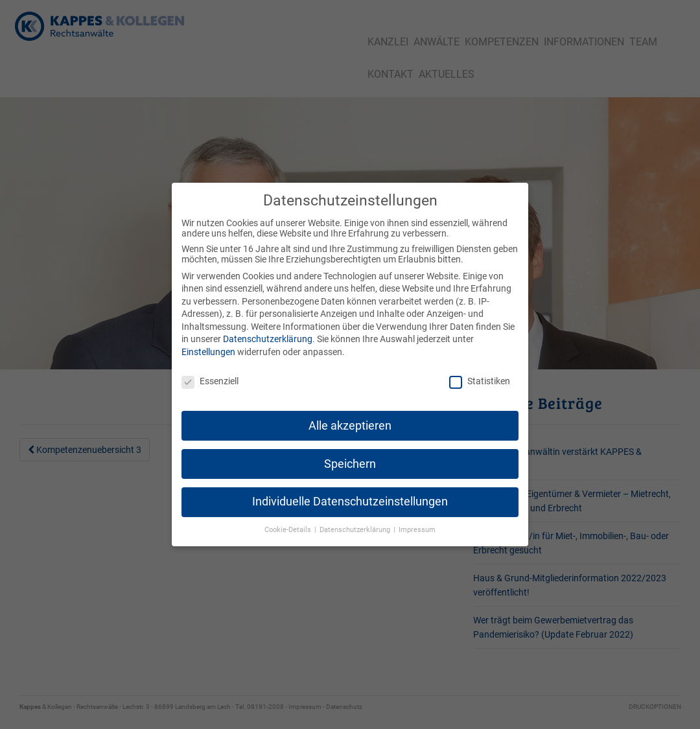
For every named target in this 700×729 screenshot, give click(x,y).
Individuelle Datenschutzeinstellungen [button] (350, 491)
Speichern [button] (350, 453)
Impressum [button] (417, 519)
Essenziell (210, 371)
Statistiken (480, 371)
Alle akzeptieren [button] (350, 415)
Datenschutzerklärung (268, 329)
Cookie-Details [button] (289, 519)
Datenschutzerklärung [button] (356, 519)
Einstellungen (208, 341)
